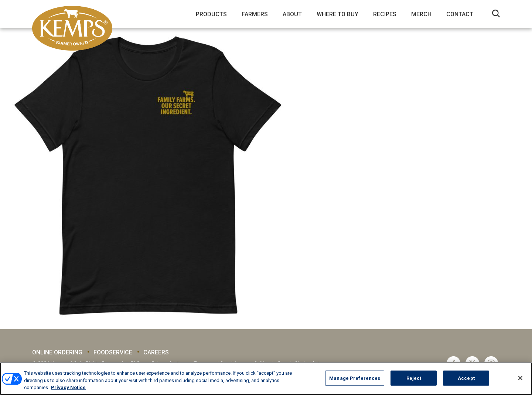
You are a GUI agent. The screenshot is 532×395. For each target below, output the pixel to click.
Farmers (255, 14)
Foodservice (113, 352)
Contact (460, 14)
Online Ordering (57, 352)
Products (211, 14)
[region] (266, 379)
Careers (156, 352)
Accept (466, 378)
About (292, 14)
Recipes (385, 14)
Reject (414, 378)
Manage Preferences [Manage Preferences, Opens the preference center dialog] (355, 378)
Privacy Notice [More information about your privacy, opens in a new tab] (68, 387)
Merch (421, 14)
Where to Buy (337, 14)
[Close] (520, 378)
